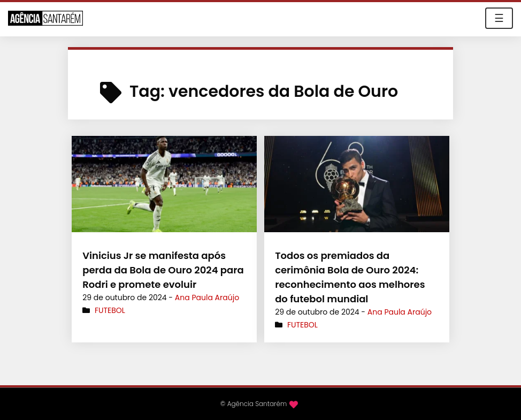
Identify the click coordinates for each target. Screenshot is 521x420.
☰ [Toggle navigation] (499, 18)
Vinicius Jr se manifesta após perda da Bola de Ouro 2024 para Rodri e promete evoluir (163, 270)
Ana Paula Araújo (207, 297)
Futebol (110, 310)
